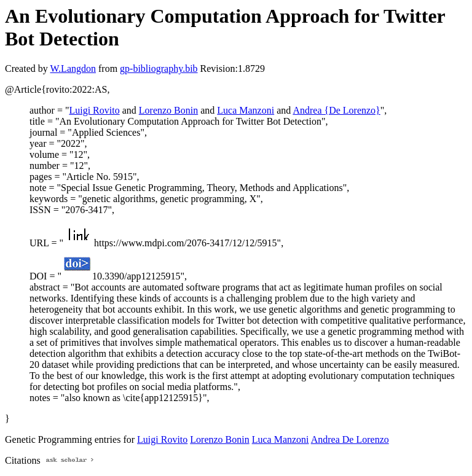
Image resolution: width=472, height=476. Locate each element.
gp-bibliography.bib (159, 68)
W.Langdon (73, 68)
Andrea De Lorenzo (350, 439)
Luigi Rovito (94, 110)
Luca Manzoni (246, 110)
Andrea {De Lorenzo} (336, 110)
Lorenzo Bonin (168, 110)
